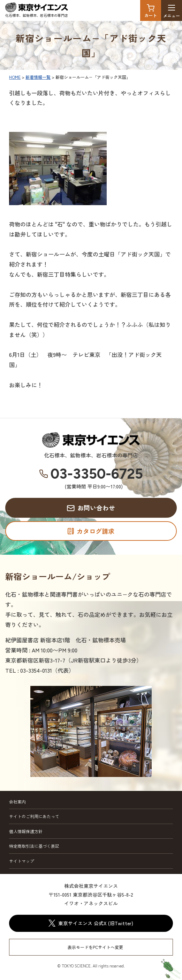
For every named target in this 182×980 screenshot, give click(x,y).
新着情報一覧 (38, 77)
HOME (15, 77)
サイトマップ (22, 861)
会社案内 (17, 802)
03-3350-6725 (97, 474)
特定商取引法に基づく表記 (34, 846)
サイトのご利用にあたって (34, 816)
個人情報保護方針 (26, 831)
